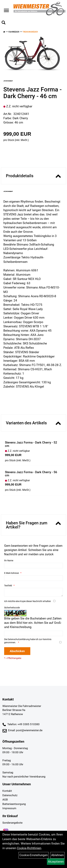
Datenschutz (10, 795)
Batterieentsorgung (14, 804)
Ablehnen (57, 855)
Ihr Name (9, 560)
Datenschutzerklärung (19, 639)
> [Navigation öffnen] (6, 8)
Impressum (9, 808)
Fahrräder (14, 32)
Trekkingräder (30, 32)
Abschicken (17, 651)
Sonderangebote (12, 823)
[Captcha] (33, 633)
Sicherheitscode (12, 608)
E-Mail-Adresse (11, 573)
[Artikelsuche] (4, 23)
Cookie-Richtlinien (29, 848)
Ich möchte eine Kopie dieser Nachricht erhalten (28, 601)
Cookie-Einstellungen (34, 855)
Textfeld (8, 586)
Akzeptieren (56, 862)
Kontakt (7, 791)
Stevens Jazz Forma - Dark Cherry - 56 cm (31, 474)
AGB (5, 800)
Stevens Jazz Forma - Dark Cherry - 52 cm (31, 444)
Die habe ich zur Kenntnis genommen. (28, 641)
